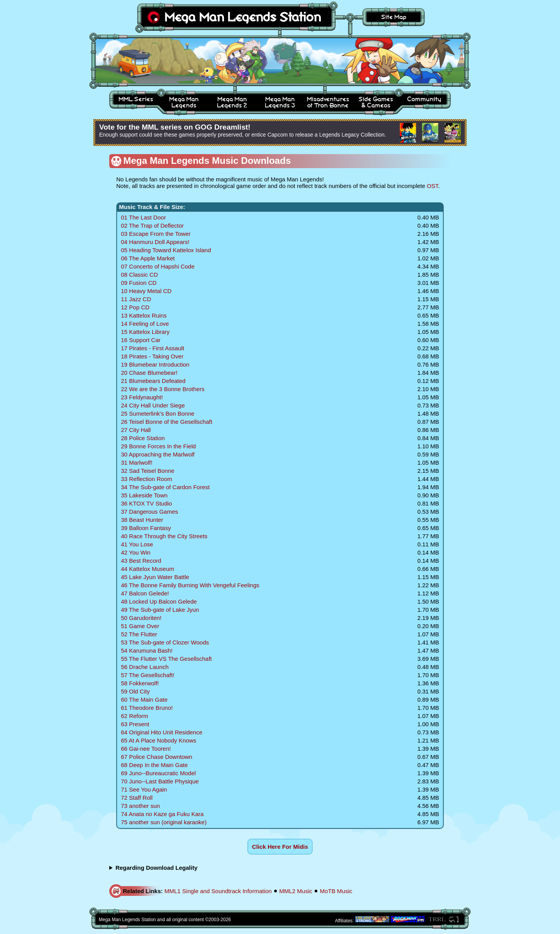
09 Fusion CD (139, 283)
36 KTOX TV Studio (146, 503)
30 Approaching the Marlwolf (158, 454)
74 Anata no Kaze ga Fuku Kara (162, 814)
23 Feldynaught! (142, 397)
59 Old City (135, 691)
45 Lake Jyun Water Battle (155, 577)
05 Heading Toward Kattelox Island (166, 250)
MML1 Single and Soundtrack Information (218, 891)
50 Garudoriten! (141, 618)
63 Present (135, 724)
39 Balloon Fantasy (146, 528)
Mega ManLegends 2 (232, 102)
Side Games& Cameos (376, 102)
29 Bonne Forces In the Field (158, 446)
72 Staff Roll (137, 798)
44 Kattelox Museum (148, 569)
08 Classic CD (139, 275)
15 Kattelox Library (145, 332)
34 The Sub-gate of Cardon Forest (165, 487)
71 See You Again (144, 789)
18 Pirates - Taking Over (152, 356)
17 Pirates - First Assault (153, 348)
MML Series (136, 99)
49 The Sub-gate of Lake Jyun (160, 610)
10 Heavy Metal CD (146, 291)
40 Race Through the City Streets (164, 536)
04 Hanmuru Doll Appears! (155, 242)
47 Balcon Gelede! (145, 593)
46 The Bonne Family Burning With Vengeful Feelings (190, 585)
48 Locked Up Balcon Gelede (159, 601)
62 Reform (135, 716)
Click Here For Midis (280, 847)
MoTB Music (336, 891)
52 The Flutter (139, 634)
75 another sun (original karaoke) (164, 822)
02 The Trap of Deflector (152, 226)
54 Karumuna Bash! (147, 650)
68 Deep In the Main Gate (154, 765)
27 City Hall (136, 430)
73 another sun (140, 806)
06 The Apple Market (148, 258)
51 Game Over (140, 626)
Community (424, 99)
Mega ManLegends (184, 102)
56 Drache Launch (145, 667)
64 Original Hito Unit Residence (162, 732)
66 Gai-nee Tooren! (146, 749)
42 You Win (136, 552)
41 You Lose (137, 544)
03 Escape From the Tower (156, 234)
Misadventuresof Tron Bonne (328, 102)
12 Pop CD (135, 307)
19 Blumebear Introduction (155, 364)
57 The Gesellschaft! (148, 675)
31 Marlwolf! (137, 463)
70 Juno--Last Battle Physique (160, 781)
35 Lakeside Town (144, 495)
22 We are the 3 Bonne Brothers (163, 389)
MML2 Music (296, 891)
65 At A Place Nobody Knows (158, 740)
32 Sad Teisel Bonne (148, 471)
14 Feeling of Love (145, 324)
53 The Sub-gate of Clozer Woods (165, 642)
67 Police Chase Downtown (157, 757)
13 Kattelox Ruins (144, 315)
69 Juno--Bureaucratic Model (158, 773)
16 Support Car (141, 340)
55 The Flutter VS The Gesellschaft (166, 659)
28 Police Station (143, 438)
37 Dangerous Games (150, 512)
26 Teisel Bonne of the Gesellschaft (167, 422)
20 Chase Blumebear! (149, 373)
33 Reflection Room (147, 479)
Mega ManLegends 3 (280, 102)
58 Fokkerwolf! (140, 683)
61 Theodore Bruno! (147, 708)
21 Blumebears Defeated (153, 381)
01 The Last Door (143, 217)
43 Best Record (141, 561)
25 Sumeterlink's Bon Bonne (158, 413)
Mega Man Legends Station (243, 17)
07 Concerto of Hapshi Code (158, 266)
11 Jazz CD (136, 299)
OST (433, 186)
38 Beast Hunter (142, 520)
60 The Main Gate (144, 700)
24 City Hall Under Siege (153, 405)
